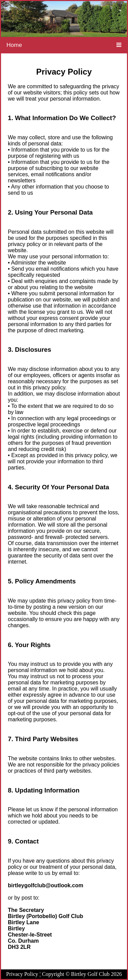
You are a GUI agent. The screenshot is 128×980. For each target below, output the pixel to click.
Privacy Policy (22, 974)
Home (14, 45)
